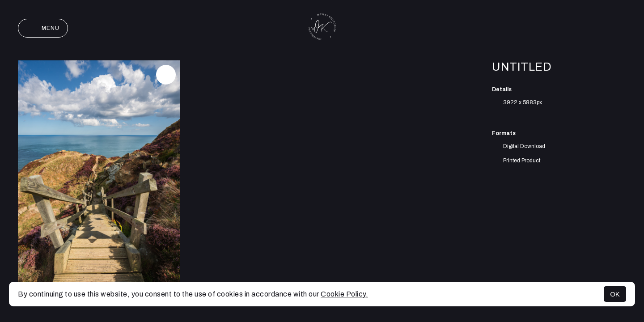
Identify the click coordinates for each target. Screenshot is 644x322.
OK (615, 294)
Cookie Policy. (344, 294)
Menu (43, 28)
